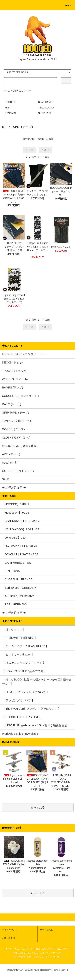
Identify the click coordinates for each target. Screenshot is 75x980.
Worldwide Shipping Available (20, 734)
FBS (7, 108)
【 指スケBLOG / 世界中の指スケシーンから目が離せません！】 (37, 682)
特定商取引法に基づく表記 (26, 953)
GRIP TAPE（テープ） (23, 91)
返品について (63, 949)
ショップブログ (41, 957)
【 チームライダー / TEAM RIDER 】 (25, 646)
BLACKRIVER (46, 102)
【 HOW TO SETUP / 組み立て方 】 (24, 671)
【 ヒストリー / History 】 (18, 654)
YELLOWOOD (46, 108)
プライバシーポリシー (51, 953)
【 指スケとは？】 (14, 629)
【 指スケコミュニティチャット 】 (24, 663)
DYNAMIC (10, 113)
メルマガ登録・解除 (22, 957)
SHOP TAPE (45, 113)
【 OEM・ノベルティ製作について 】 (26, 692)
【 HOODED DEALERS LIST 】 (22, 717)
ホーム (7, 91)
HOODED (10, 102)
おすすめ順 (29, 139)
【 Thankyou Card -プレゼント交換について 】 (31, 709)
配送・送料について (45, 949)
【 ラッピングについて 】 (18, 700)
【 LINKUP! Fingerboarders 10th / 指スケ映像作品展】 (36, 725)
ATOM (59, 957)
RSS (53, 957)
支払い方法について (24, 949)
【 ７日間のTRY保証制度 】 (20, 638)
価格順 (41, 139)
